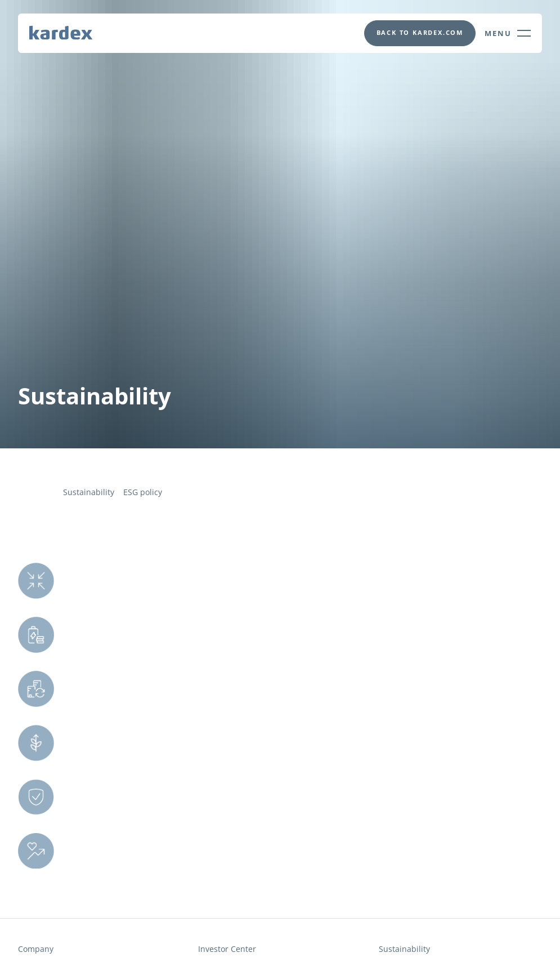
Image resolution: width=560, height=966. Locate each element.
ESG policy (143, 492)
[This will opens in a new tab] (420, 33)
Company (36, 949)
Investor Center (227, 949)
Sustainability (89, 492)
